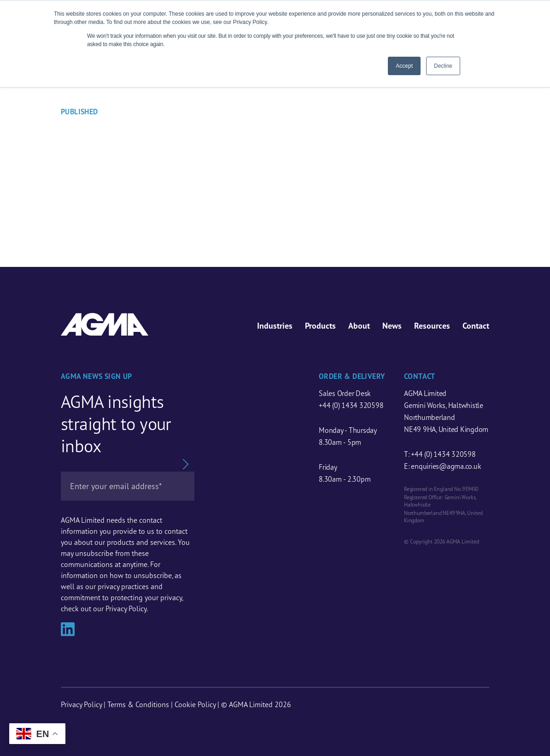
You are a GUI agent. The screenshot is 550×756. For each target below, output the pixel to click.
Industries (275, 326)
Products (320, 326)
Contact (476, 326)
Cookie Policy (195, 704)
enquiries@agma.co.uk (446, 466)
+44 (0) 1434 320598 (351, 405)
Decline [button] (443, 66)
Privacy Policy (81, 704)
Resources (432, 326)
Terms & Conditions (138, 704)
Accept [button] (404, 66)
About (359, 326)
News (392, 326)
